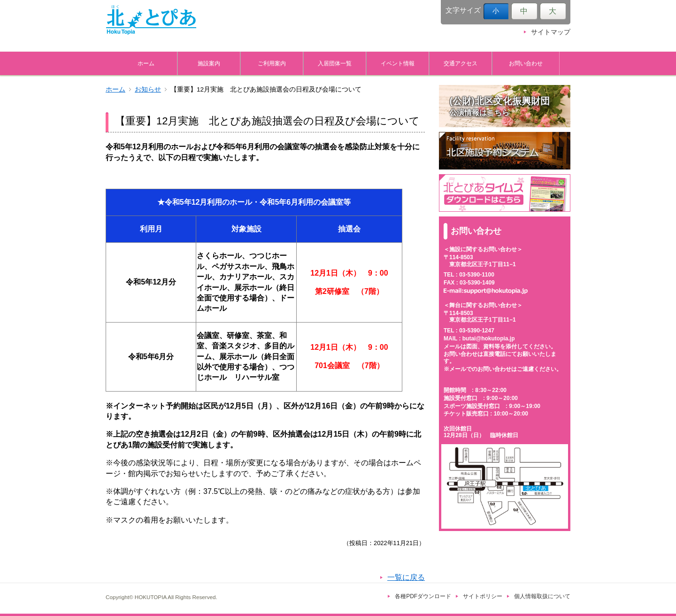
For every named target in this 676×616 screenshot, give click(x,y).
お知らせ (148, 89)
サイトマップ (551, 32)
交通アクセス (461, 63)
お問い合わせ (526, 63)
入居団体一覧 (335, 63)
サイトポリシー (483, 596)
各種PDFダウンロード (423, 596)
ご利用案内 (272, 63)
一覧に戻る (406, 577)
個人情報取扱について (542, 596)
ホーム (146, 63)
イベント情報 (398, 63)
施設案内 (209, 63)
